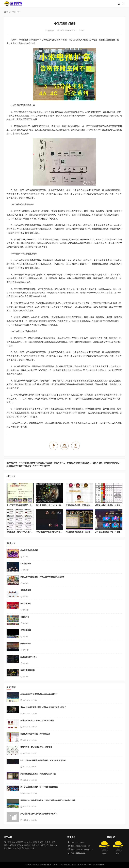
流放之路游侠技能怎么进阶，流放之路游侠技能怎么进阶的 (59, 505)
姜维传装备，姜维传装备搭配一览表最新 (22, 532)
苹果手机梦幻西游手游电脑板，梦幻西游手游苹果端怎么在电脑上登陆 (48, 800)
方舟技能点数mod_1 (29, 657)
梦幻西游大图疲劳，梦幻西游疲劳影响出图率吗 (39, 814)
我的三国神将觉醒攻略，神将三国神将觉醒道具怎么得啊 (42, 577)
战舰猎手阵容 (26, 644)
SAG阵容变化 (26, 564)
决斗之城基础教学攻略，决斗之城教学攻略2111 (39, 787)
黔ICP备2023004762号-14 (77, 865)
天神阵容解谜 (26, 590)
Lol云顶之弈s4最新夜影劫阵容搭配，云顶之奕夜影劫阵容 (59, 532)
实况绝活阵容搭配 (27, 670)
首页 (8, 12)
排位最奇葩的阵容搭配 (29, 550)
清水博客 (13, 4)
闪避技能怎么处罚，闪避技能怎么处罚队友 (82, 505)
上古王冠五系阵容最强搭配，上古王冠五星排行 (25, 505)
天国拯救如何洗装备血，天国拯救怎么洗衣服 (83, 532)
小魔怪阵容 (25, 617)
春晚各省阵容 (26, 604)
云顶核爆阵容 (26, 630)
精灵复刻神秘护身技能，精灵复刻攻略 (110, 505)
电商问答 (16, 12)
